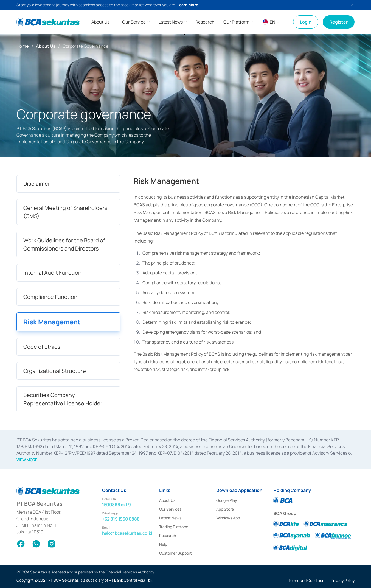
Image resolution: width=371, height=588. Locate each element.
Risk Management (52, 322)
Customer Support (175, 553)
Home (23, 46)
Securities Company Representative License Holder (63, 399)
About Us (46, 46)
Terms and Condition (306, 580)
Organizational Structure (55, 371)
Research (168, 535)
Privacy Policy (343, 580)
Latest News (170, 518)
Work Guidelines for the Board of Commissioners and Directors (64, 244)
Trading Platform (174, 527)
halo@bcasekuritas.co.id (127, 533)
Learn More (188, 5)
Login (306, 22)
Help (163, 544)
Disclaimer (37, 184)
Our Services (170, 509)
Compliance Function (50, 297)
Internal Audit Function (52, 273)
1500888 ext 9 (116, 505)
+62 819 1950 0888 (121, 519)
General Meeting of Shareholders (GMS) (65, 212)
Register (339, 22)
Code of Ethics (42, 347)
